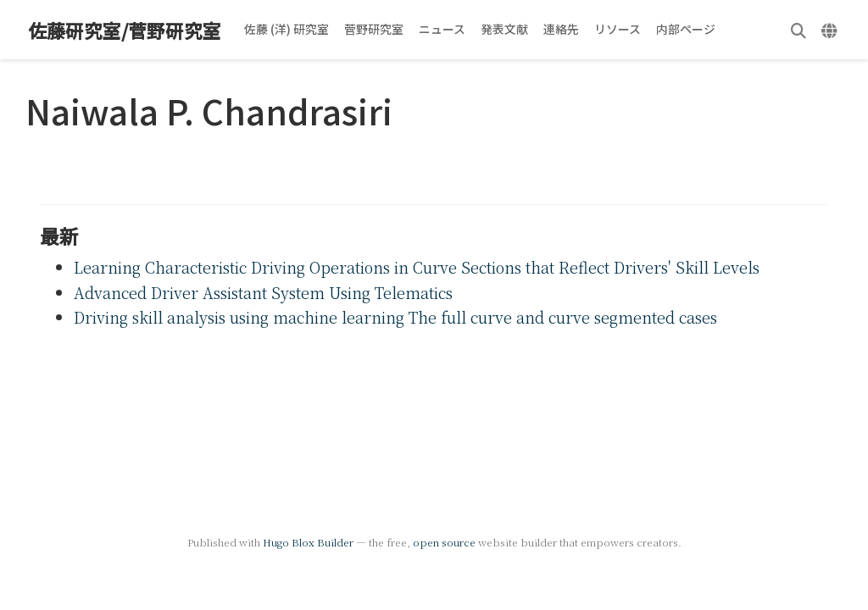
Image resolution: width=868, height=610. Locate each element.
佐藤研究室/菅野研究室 (125, 30)
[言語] (831, 30)
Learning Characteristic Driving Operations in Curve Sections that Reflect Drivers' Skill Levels (417, 267)
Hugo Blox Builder (308, 542)
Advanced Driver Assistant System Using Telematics (263, 292)
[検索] (798, 30)
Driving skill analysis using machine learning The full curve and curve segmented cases (395, 317)
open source (444, 542)
